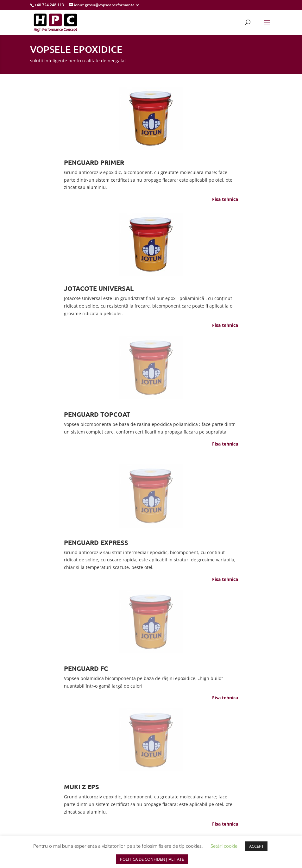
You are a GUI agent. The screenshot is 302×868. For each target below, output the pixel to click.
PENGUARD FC (86, 668)
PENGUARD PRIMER (94, 162)
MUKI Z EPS (82, 787)
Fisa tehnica (225, 199)
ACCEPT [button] (256, 846)
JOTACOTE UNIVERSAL (99, 288)
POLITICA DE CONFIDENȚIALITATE (152, 859)
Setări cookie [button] (224, 846)
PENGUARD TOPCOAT (97, 414)
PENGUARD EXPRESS (96, 542)
